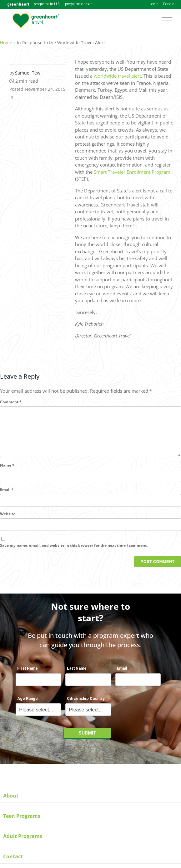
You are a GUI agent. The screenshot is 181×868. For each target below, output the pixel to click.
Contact (13, 856)
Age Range (28, 702)
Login (154, 4)
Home (6, 39)
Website (8, 520)
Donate (169, 4)
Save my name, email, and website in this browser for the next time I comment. (74, 552)
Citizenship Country (86, 702)
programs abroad (79, 4)
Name (7, 472)
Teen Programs (22, 816)
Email (7, 496)
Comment (11, 398)
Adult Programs (23, 836)
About (11, 796)
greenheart (18, 4)
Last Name (77, 672)
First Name (28, 672)
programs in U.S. (47, 4)
